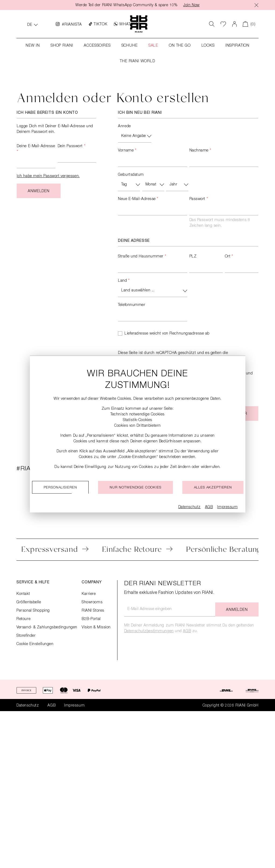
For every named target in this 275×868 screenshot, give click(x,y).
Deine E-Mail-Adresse (36, 149)
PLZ (193, 257)
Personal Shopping (33, 611)
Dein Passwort (72, 146)
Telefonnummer (132, 305)
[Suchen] (212, 24)
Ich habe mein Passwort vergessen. (48, 176)
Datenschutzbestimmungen (149, 631)
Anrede (124, 126)
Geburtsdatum (131, 175)
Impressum (74, 706)
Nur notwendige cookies (135, 488)
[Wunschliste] (223, 24)
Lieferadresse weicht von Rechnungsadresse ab (167, 334)
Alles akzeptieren (213, 488)
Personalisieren (60, 488)
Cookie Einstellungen (35, 644)
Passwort (199, 199)
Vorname (127, 151)
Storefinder (26, 636)
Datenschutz (28, 706)
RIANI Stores (93, 611)
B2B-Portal (91, 619)
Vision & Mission (96, 628)
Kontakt (23, 594)
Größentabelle (29, 602)
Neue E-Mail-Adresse (138, 199)
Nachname (200, 151)
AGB (187, 631)
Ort (229, 257)
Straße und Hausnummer (142, 257)
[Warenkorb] (249, 24)
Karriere (89, 594)
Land (124, 281)
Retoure (23, 619)
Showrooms (92, 602)
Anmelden (39, 191)
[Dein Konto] (235, 24)
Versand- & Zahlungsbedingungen (47, 628)
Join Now (191, 5)
